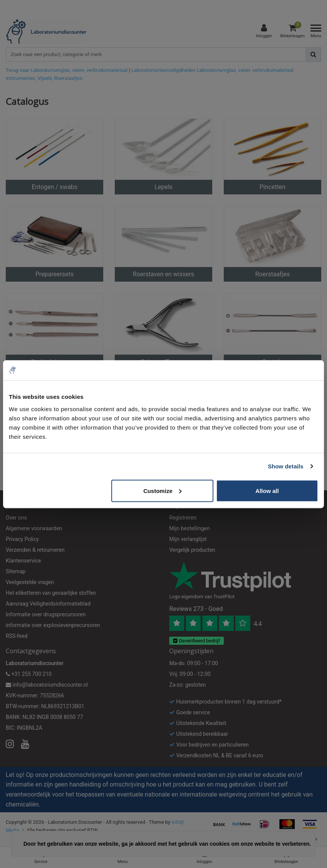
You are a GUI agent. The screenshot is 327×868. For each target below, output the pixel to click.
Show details (286, 466)
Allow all (267, 490)
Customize (162, 490)
